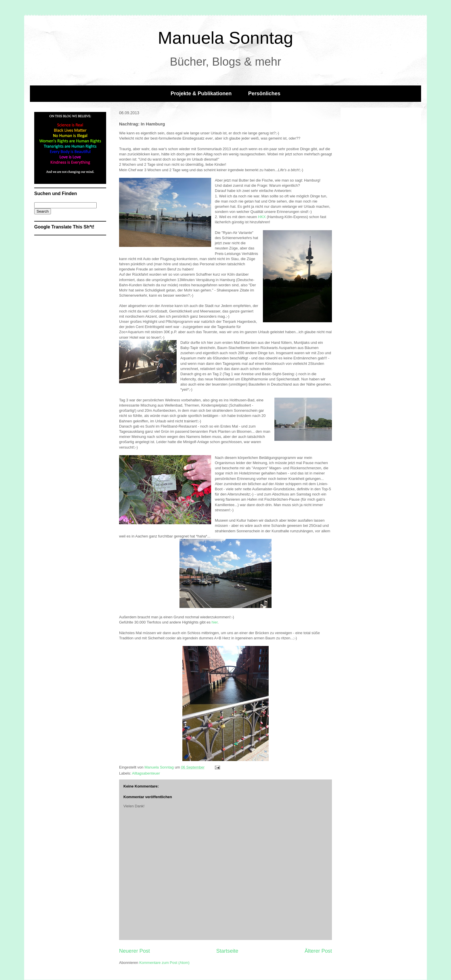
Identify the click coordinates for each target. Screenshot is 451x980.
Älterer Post (318, 951)
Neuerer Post (134, 951)
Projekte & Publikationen (201, 94)
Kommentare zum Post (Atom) (164, 963)
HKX (262, 217)
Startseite (227, 951)
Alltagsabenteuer (146, 773)
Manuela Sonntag (225, 38)
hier (215, 622)
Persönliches (264, 94)
